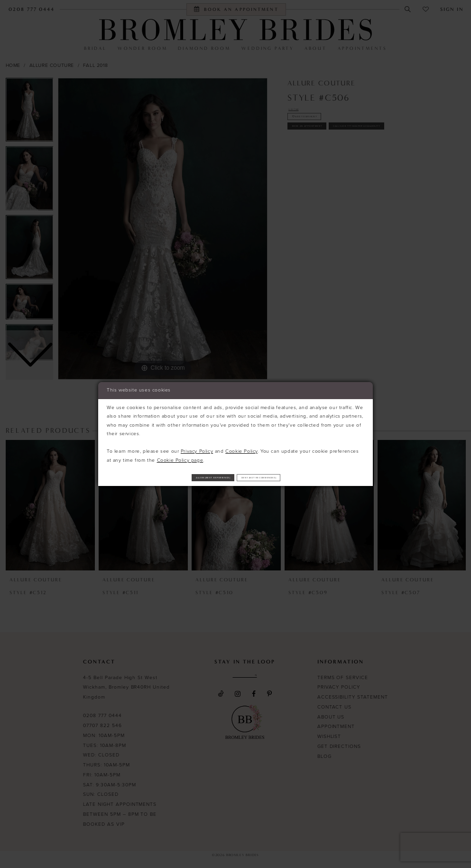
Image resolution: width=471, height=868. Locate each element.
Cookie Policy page (180, 457)
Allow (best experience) (186, 477)
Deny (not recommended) (287, 477)
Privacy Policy (197, 448)
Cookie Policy (241, 448)
